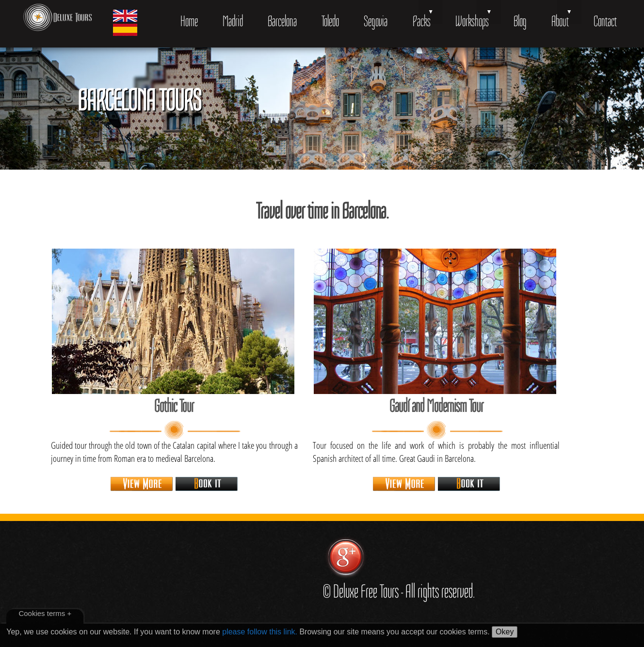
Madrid (233, 21)
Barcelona (282, 21)
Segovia (376, 21)
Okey (505, 632)
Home (189, 21)
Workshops (472, 21)
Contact (605, 21)
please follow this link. (260, 632)
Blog (520, 21)
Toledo (330, 21)
